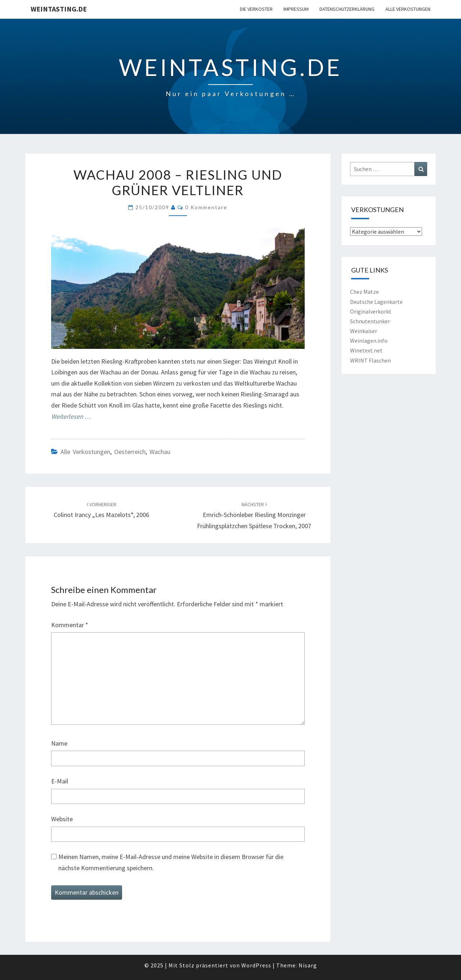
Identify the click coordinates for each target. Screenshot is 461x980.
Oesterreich (130, 452)
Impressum (296, 9)
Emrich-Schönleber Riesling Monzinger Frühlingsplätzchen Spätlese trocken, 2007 (254, 516)
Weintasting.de (59, 9)
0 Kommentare (206, 207)
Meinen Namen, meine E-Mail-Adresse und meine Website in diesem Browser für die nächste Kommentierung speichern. (171, 862)
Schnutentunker (370, 321)
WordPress (256, 965)
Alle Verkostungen (408, 9)
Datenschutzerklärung (347, 9)
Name (59, 743)
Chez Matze (364, 292)
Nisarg (308, 965)
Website (62, 819)
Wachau (160, 452)
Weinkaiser (364, 331)
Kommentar (70, 625)
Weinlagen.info (369, 341)
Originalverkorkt (371, 311)
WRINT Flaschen (370, 360)
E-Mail (60, 781)
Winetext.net (366, 350)
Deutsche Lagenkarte (376, 302)
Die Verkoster (256, 9)
